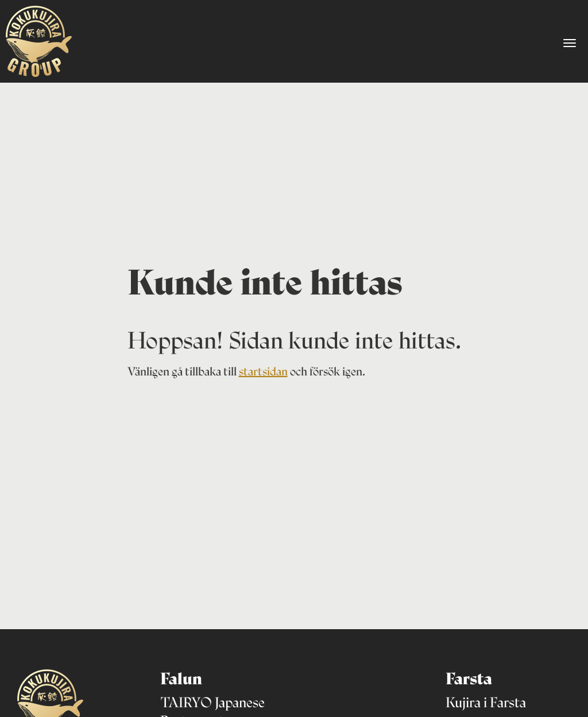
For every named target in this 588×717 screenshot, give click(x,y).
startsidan (263, 371)
